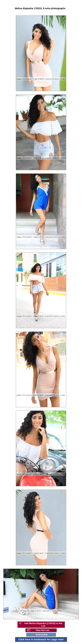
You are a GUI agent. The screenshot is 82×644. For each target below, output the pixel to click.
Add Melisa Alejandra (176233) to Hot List (43, 625)
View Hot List (42, 630)
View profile (42, 635)
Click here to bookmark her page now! (41, 639)
